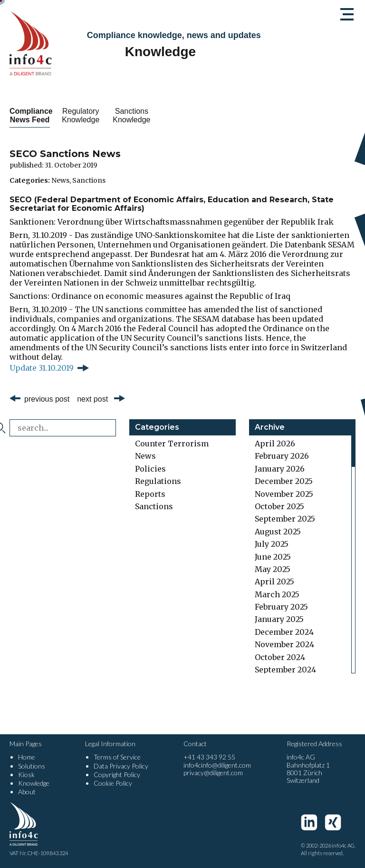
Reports (150, 494)
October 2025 (279, 506)
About (27, 792)
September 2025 (285, 519)
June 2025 (273, 557)
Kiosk (26, 774)
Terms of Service (117, 757)
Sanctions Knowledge (182, 115)
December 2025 (284, 481)
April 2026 (275, 444)
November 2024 (284, 644)
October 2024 (280, 657)
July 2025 (272, 544)
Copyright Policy (117, 774)
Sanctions (89, 180)
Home (27, 757)
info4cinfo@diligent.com (217, 765)
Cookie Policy (113, 783)
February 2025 (281, 607)
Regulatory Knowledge (111, 115)
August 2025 (278, 532)
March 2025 (277, 594)
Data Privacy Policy (121, 766)
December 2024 (284, 632)
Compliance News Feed (40, 115)
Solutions (32, 766)
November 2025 (284, 494)
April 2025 (274, 582)
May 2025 (273, 569)
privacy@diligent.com (213, 773)
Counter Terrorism (172, 444)
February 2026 (282, 456)
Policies (150, 469)
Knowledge (34, 783)
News (60, 180)
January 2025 (279, 619)
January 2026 (280, 469)
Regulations (158, 481)
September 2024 (285, 670)
